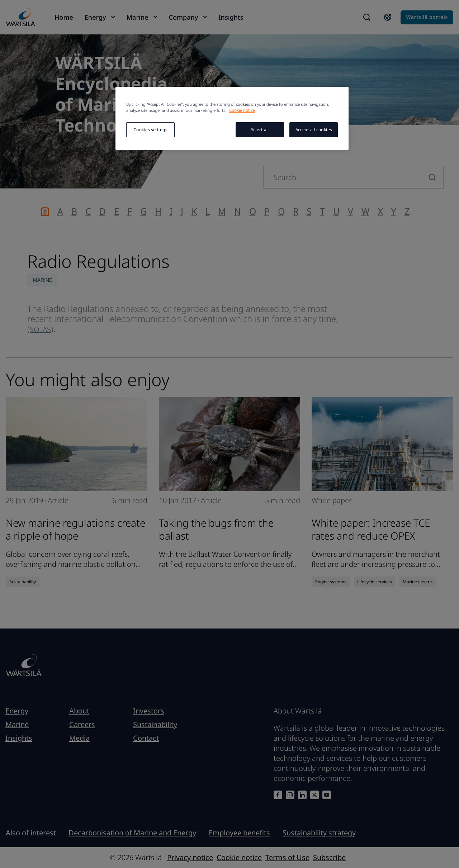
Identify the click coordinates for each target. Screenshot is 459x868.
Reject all (260, 130)
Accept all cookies (314, 130)
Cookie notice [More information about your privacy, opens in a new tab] (242, 110)
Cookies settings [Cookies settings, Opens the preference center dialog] (150, 130)
